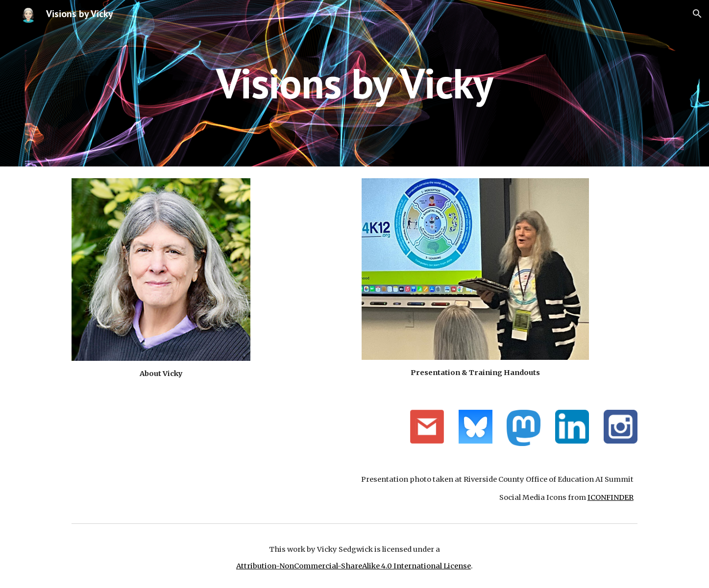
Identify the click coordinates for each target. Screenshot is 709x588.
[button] (697, 14)
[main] (354, 83)
